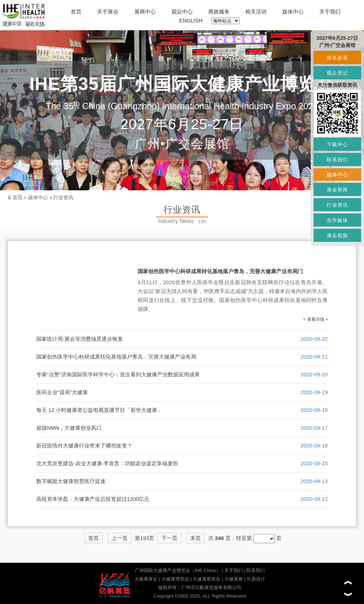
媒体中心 (293, 12)
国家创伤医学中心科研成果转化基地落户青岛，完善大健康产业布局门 (220, 271)
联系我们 (256, 570)
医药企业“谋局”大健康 (62, 392)
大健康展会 (146, 579)
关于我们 (330, 12)
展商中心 (145, 12)
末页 (196, 538)
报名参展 (337, 58)
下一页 (169, 538)
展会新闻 (337, 190)
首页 (76, 12)
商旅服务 (219, 12)
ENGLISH (191, 20)
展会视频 (337, 235)
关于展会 (108, 12)
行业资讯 (63, 197)
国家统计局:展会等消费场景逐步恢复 (80, 339)
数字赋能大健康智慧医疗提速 (71, 481)
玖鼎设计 (256, 579)
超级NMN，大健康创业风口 (69, 428)
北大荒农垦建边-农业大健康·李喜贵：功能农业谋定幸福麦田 (107, 463)
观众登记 (337, 73)
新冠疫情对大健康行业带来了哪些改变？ (84, 446)
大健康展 (234, 579)
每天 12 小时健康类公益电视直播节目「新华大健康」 (99, 410)
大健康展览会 (207, 579)
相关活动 (256, 12)
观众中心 (182, 12)
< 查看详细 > (315, 319)
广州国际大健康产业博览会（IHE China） (178, 570)
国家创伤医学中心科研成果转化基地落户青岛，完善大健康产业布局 (116, 357)
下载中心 (337, 144)
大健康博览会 (175, 579)
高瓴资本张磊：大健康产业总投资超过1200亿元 (93, 499)
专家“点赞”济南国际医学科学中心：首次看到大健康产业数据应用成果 (118, 374)
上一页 (120, 538)
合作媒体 (337, 220)
